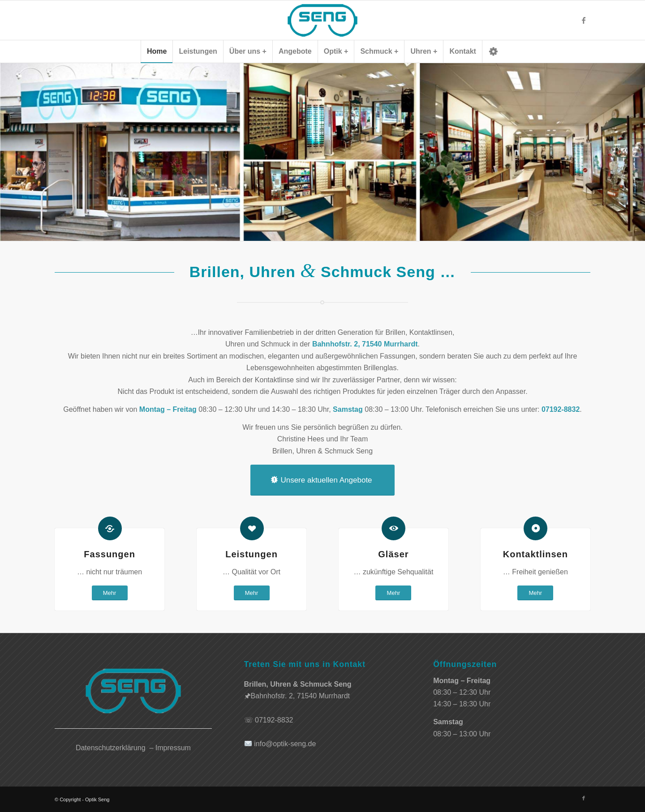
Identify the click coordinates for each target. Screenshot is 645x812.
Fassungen (110, 554)
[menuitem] (157, 51)
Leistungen (252, 554)
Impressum (173, 748)
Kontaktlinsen (535, 554)
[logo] (322, 20)
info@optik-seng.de (285, 744)
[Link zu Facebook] (584, 20)
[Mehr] (110, 593)
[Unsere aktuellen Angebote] (322, 480)
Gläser (393, 554)
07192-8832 (274, 720)
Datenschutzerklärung (111, 748)
